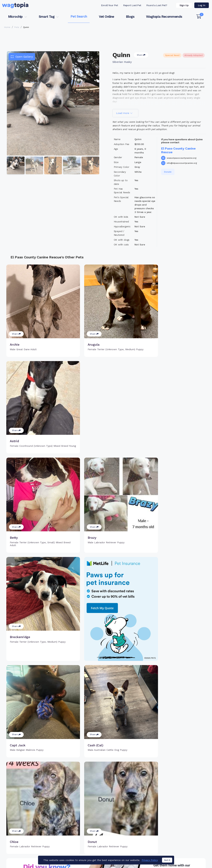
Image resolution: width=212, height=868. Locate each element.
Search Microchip (84, 819)
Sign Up (184, 5)
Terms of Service (125, 851)
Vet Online (107, 17)
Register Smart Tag (132, 810)
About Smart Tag (131, 821)
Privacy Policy (157, 851)
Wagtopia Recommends (164, 17)
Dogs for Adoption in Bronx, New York (136, 837)
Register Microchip (85, 814)
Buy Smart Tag (129, 804)
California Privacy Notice (194, 851)
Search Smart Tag (131, 815)
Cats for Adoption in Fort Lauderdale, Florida (83, 837)
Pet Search (79, 16)
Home (7, 27)
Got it (167, 860)
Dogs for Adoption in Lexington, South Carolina (30, 842)
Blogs (130, 17)
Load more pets (106, 759)
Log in (202, 5)
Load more (124, 113)
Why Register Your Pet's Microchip (88, 806)
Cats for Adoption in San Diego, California (27, 837)
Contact (97, 851)
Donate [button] (168, 172)
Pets (17, 27)
